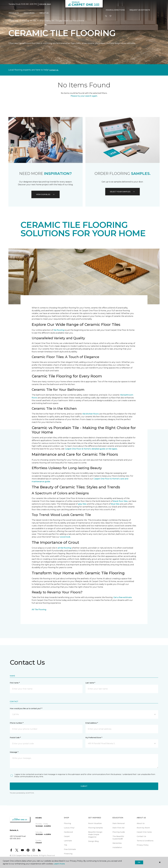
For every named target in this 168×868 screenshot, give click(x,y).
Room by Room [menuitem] (143, 828)
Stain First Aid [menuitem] (118, 828)
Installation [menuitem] (117, 847)
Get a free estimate (123, 597)
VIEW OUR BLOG (45, 194)
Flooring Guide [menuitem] (119, 832)
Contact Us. (54, 70)
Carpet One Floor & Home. (27, 856)
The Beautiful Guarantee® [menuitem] (118, 838)
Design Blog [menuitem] (93, 841)
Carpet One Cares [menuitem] (144, 832)
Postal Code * (15, 738)
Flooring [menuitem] (67, 823)
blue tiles (115, 504)
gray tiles (82, 504)
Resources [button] (29, 13)
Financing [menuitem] (68, 854)
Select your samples (122, 192)
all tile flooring (64, 548)
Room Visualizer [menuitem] (95, 823)
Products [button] (14, 13)
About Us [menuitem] (141, 823)
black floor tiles (120, 501)
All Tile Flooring (39, 610)
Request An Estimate (140, 10)
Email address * (92, 723)
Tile (34, 21)
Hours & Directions (115, 10)
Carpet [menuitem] (67, 836)
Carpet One (13, 21)
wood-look (65, 537)
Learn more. (59, 864)
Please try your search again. (84, 96)
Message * (14, 752)
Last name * (90, 683)
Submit (84, 786)
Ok (139, 862)
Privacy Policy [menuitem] (143, 845)
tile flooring (59, 330)
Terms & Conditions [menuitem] (145, 841)
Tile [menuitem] (66, 845)
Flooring (25, 21)
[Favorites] (110, 16)
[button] (106, 16)
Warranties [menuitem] (117, 843)
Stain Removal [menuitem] (119, 823)
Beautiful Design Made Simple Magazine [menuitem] (95, 834)
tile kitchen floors (91, 414)
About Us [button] (44, 13)
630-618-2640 (45, 4)
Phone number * (17, 723)
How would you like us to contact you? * (26, 708)
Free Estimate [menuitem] (70, 849)
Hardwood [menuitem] (68, 832)
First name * (15, 683)
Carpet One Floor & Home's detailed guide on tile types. (91, 449)
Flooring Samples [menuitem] (96, 828)
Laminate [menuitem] (68, 841)
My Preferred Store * (94, 738)
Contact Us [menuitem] (141, 836)
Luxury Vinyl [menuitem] (69, 828)
